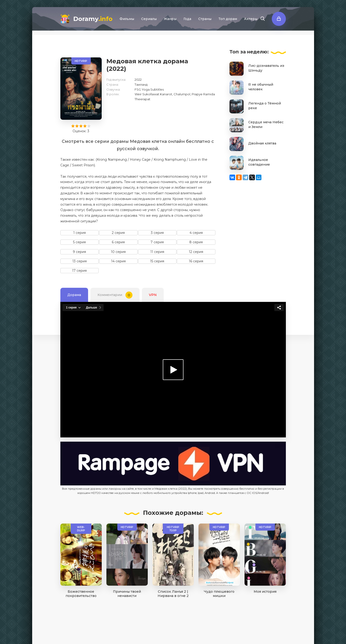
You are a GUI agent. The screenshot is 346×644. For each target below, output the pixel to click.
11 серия (157, 252)
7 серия (157, 242)
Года (187, 19)
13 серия (80, 261)
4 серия (196, 233)
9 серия (79, 252)
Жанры (170, 19)
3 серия (157, 233)
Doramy (93, 19)
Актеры (251, 19)
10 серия (118, 252)
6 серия (118, 242)
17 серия (79, 271)
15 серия (157, 261)
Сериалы (149, 19)
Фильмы (127, 19)
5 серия (79, 242)
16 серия (196, 261)
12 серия (196, 252)
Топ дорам (228, 19)
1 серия (80, 233)
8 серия (196, 242)
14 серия (118, 261)
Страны (205, 19)
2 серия (118, 233)
